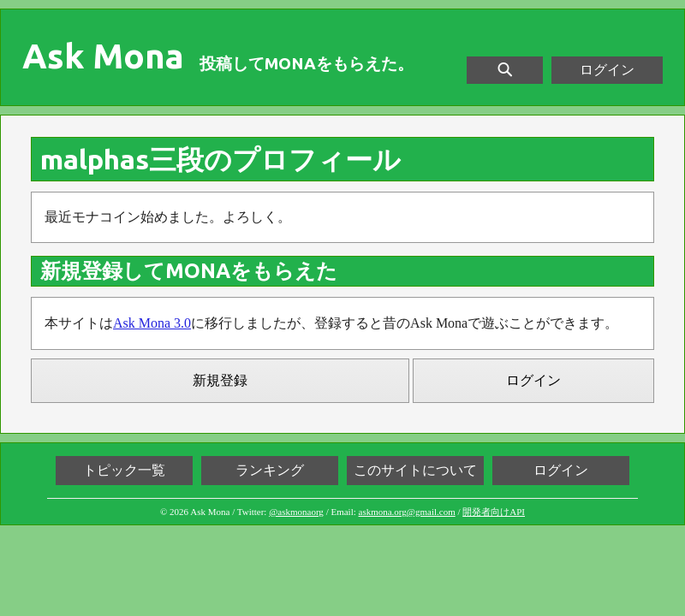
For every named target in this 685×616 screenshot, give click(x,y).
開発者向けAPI (494, 512)
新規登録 (220, 380)
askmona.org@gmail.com (407, 512)
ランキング (270, 470)
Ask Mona (103, 56)
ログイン (607, 70)
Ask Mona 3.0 (152, 323)
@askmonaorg (296, 512)
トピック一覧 (124, 470)
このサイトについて (415, 470)
